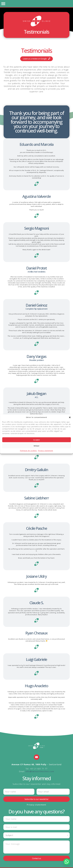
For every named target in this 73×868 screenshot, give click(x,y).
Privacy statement (46, 451)
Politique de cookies (28, 451)
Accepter (36, 440)
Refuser (36, 446)
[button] (70, 417)
